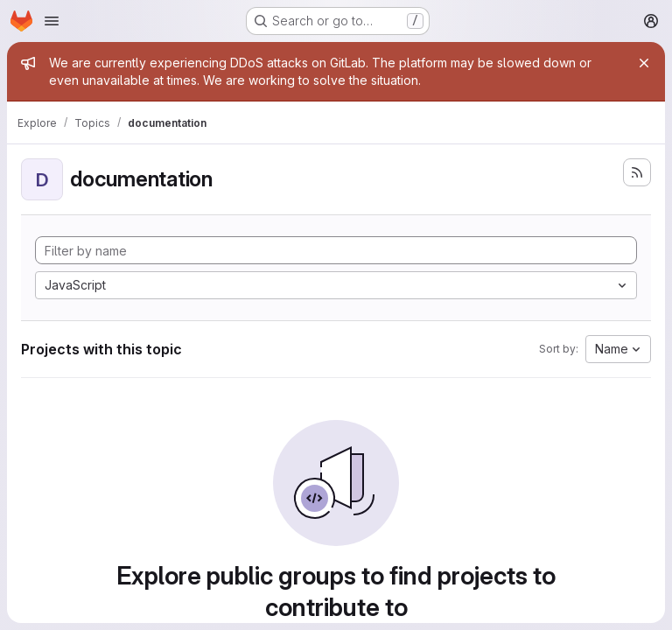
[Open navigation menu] (52, 21)
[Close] (644, 63)
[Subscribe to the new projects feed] (637, 172)
